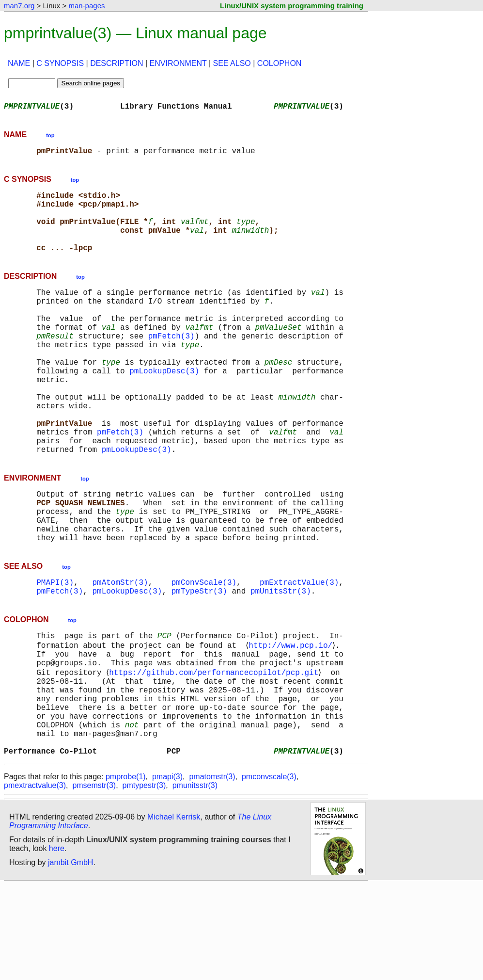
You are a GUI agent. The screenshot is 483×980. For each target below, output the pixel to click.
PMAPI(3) (55, 650)
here (57, 943)
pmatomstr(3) (212, 872)
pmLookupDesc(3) (164, 407)
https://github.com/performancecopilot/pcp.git (216, 750)
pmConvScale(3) (204, 650)
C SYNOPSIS (60, 63)
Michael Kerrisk (174, 912)
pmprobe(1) (126, 872)
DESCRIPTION (117, 63)
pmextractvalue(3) (35, 880)
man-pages (86, 6)
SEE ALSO (232, 63)
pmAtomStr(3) (120, 650)
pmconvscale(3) (269, 872)
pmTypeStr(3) (199, 660)
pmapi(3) (167, 872)
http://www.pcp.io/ (292, 718)
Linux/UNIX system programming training (292, 6)
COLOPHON (280, 63)
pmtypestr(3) (144, 880)
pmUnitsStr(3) (281, 660)
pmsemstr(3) (94, 880)
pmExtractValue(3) (299, 650)
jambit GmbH (70, 957)
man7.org (19, 6)
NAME (19, 63)
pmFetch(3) (171, 365)
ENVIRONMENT (178, 63)
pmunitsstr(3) (195, 880)
